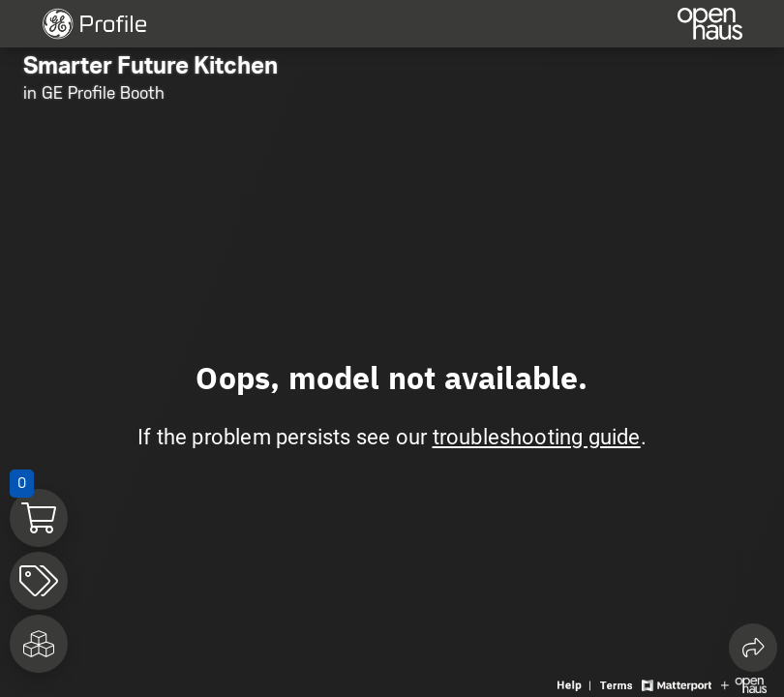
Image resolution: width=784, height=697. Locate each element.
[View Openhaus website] (744, 684)
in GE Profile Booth (94, 93)
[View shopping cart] (39, 518)
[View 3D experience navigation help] (576, 684)
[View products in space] (39, 581)
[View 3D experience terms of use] (618, 684)
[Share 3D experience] (753, 648)
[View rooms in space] (39, 644)
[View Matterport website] (676, 684)
